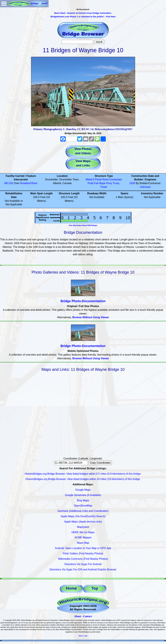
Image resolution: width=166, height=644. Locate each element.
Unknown (145, 187)
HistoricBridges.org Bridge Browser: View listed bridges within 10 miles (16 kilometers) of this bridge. (83, 479)
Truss (116, 183)
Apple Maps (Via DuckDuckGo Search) (83, 516)
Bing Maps (83, 500)
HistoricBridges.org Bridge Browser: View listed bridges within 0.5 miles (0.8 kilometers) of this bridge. (83, 474)
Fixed (104, 187)
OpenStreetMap (83, 506)
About (77, 616)
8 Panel (97, 179)
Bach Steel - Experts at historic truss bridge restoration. (83, 13)
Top (95, 588)
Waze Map (83, 543)
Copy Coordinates (100, 463)
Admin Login (83, 636)
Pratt (90, 183)
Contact (87, 616)
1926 (132, 183)
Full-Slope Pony (103, 183)
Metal (89, 179)
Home (71, 588)
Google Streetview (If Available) (83, 495)
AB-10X (9, 183)
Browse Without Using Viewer (91, 317)
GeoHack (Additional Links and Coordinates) (83, 511)
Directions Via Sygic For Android (83, 564)
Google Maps (83, 490)
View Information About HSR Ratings (83, 225)
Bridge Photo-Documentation (83, 301)
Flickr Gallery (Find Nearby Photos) (83, 553)
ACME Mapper (83, 537)
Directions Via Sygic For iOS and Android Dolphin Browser (83, 570)
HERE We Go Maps (83, 532)
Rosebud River (29, 183)
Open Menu (4, 4)
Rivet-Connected (112, 179)
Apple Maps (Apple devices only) (83, 522)
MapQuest (83, 527)
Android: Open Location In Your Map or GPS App (83, 548)
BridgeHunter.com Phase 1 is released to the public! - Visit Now (83, 17)
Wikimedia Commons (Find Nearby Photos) (83, 559)
